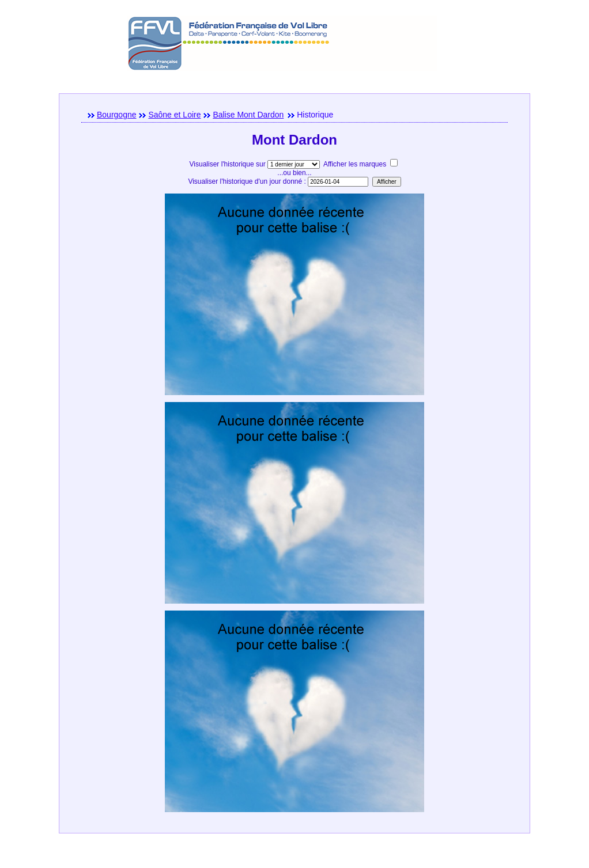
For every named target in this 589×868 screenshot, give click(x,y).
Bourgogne (117, 115)
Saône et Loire (174, 115)
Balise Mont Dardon (248, 115)
